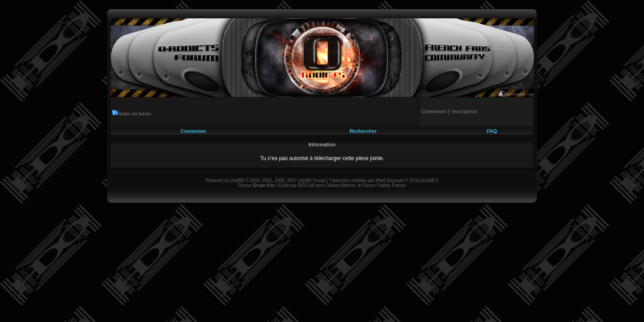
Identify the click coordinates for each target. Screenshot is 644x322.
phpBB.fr (430, 180)
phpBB (237, 180)
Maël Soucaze (390, 180)
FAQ (492, 131)
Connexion (193, 131)
